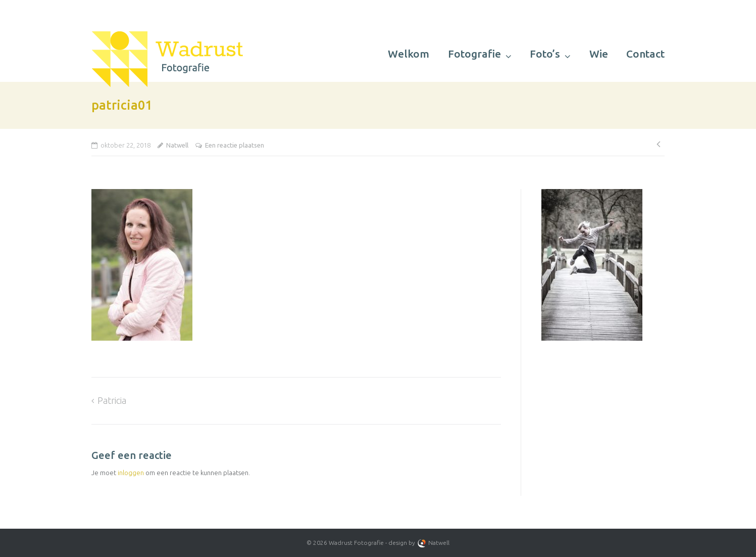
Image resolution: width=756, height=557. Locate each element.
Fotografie (474, 54)
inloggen (131, 473)
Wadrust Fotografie (356, 543)
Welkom (409, 54)
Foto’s (545, 54)
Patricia (112, 400)
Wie (599, 54)
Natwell (177, 145)
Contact (645, 54)
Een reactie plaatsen (235, 145)
